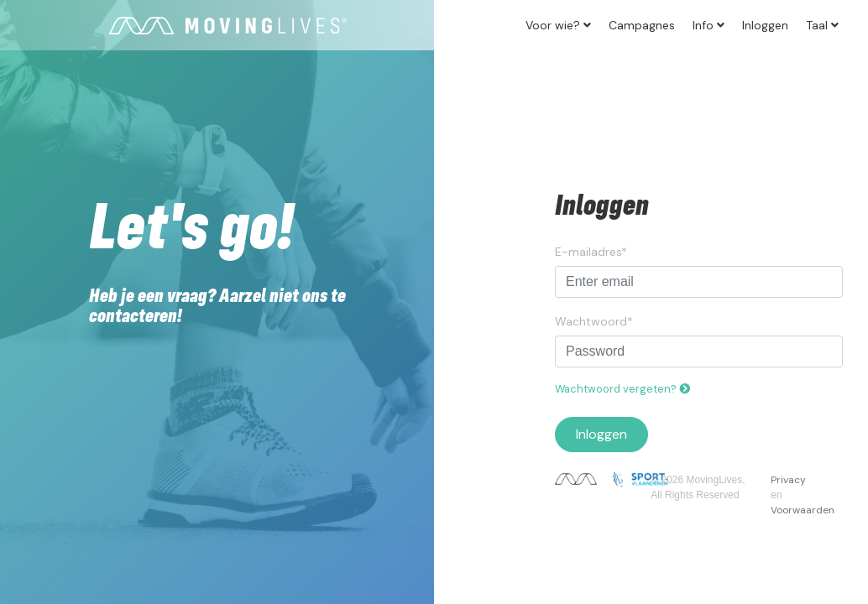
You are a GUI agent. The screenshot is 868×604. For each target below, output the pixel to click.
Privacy (788, 480)
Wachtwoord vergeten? (622, 389)
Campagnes (642, 25)
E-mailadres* (591, 252)
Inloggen (765, 25)
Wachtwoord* (594, 321)
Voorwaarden (803, 510)
